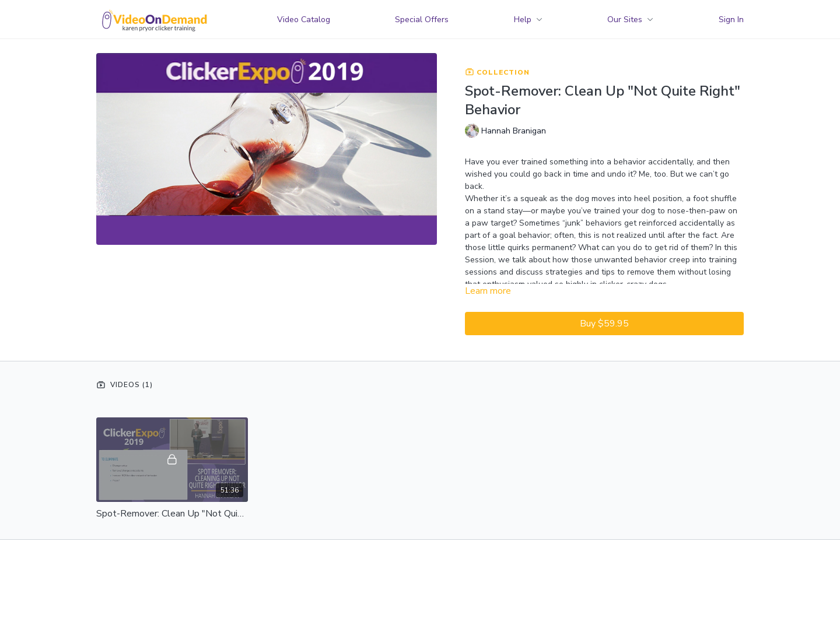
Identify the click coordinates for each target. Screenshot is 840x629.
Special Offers (422, 20)
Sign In (731, 20)
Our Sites (630, 20)
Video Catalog (304, 20)
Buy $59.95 (604, 324)
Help (528, 20)
